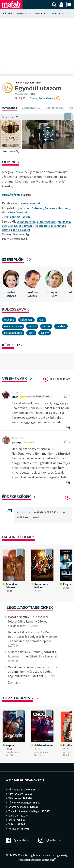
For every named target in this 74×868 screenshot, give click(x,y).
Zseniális (14, 682)
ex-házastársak (13, 326)
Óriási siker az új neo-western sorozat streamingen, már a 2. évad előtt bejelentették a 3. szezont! (33, 672)
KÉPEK (8, 345)
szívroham (26, 320)
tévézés (9, 320)
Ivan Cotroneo (35, 208)
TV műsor (58, 13)
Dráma (34, 98)
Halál (42, 320)
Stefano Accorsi (47, 222)
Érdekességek (16, 497)
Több (32, 94)
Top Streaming (18, 698)
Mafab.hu (50, 855)
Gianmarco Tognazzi (21, 226)
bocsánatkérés (13, 333)
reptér (46, 326)
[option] (11, 284)
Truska (8, 186)
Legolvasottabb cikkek (30, 607)
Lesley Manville (26, 222)
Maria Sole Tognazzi (14, 212)
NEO (15, 396)
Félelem (61, 326)
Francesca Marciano (57, 208)
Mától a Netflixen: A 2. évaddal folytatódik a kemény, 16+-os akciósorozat (28, 621)
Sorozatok (23, 13)
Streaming (41, 13)
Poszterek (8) (11, 151)
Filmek (8, 13)
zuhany (45, 333)
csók (31, 333)
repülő (32, 326)
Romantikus (46, 98)
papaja (17, 442)
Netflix (9, 755)
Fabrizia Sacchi (21, 230)
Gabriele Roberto (20, 217)
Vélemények (15, 379)
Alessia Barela (43, 226)
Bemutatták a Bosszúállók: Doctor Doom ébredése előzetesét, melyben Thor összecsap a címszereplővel (33, 637)
